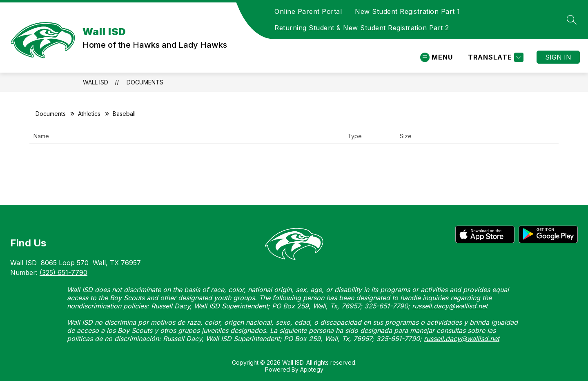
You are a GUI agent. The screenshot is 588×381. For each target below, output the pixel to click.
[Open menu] (437, 57)
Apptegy (312, 369)
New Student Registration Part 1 (408, 11)
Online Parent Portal (308, 11)
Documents (145, 82)
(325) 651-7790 (63, 272)
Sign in (558, 57)
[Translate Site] (495, 57)
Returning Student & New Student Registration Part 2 (362, 28)
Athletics (89, 114)
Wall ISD (96, 82)
